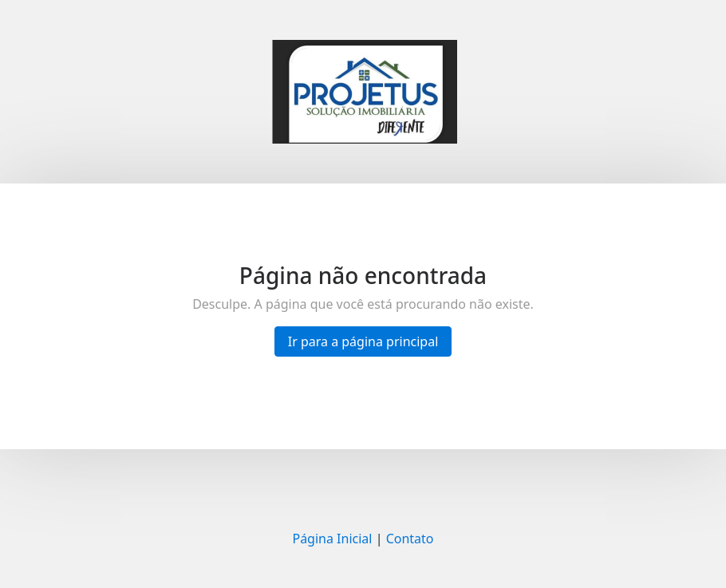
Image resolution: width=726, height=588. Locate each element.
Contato (410, 539)
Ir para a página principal (363, 341)
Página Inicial (332, 539)
